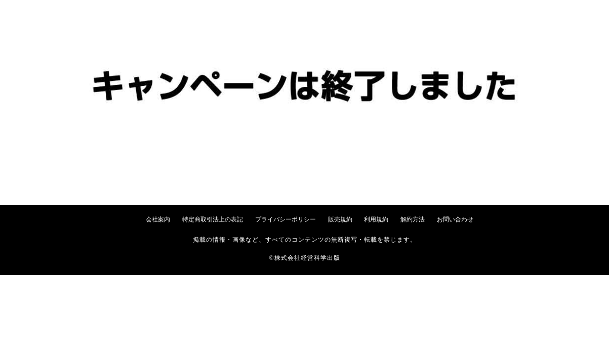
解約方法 (413, 219)
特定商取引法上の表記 (213, 219)
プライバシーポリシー (286, 219)
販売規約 (340, 219)
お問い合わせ (455, 219)
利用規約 (376, 219)
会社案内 (158, 219)
